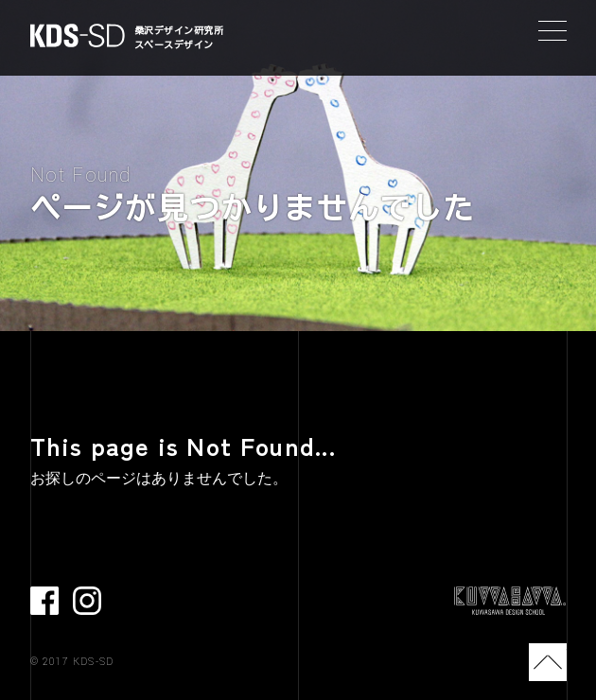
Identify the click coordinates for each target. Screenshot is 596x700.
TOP (548, 662)
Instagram (87, 601)
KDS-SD (78, 35)
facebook (44, 601)
